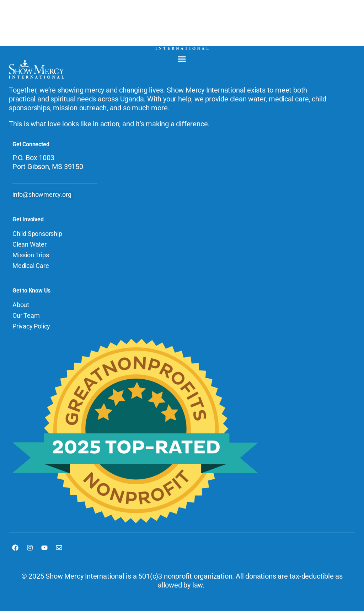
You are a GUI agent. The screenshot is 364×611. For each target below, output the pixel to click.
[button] (182, 59)
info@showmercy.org (42, 194)
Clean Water (30, 244)
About (21, 305)
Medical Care (31, 266)
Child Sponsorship (37, 234)
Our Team (26, 315)
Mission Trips (31, 255)
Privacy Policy (31, 326)
